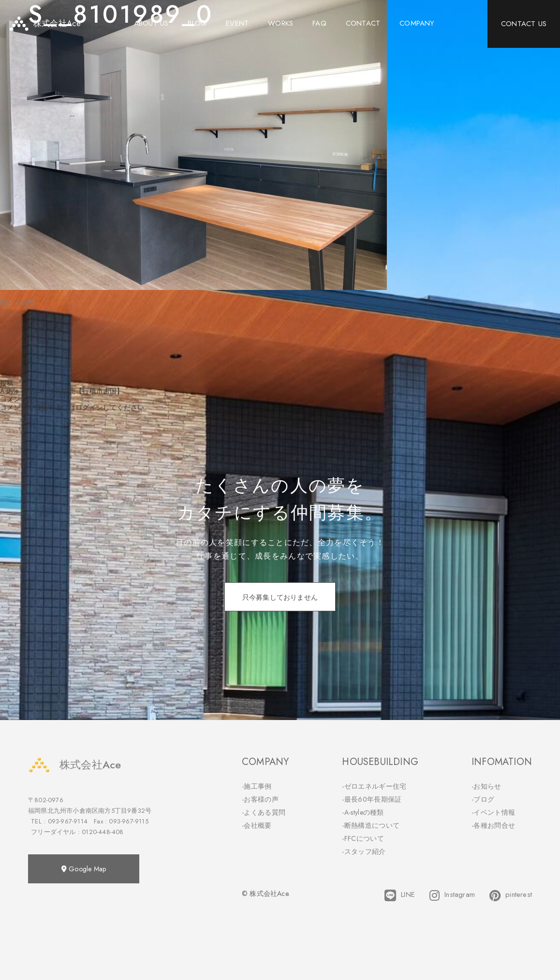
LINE (400, 895)
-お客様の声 (260, 799)
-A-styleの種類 (363, 812)
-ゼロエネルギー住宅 (374, 786)
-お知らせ (486, 786)
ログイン (89, 407)
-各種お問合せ (493, 825)
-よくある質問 (264, 812)
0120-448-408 (103, 832)
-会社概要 (257, 825)
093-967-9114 (68, 821)
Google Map (84, 869)
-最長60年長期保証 (372, 799)
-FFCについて (363, 838)
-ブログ (483, 799)
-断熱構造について (371, 825)
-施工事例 (257, 786)
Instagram (452, 895)
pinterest (511, 895)
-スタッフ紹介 (364, 851)
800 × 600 (17, 303)
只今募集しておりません (280, 597)
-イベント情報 (493, 812)
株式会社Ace (74, 765)
